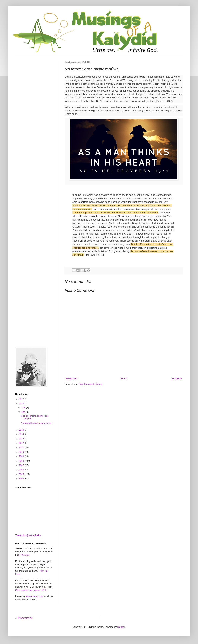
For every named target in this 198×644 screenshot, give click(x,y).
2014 (22, 434)
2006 (22, 470)
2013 (22, 439)
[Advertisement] (34, 80)
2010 (22, 452)
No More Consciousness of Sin (37, 423)
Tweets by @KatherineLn (28, 535)
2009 (22, 456)
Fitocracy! (25, 555)
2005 (22, 474)
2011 (22, 447)
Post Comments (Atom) (91, 384)
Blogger (121, 627)
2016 (22, 404)
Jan (24, 412)
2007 (22, 465)
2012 (22, 443)
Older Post (176, 379)
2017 (22, 399)
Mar (24, 408)
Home (124, 379)
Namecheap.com (34, 596)
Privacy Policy (25, 618)
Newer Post (72, 379)
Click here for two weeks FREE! (31, 590)
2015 (22, 430)
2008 (22, 461)
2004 (22, 479)
